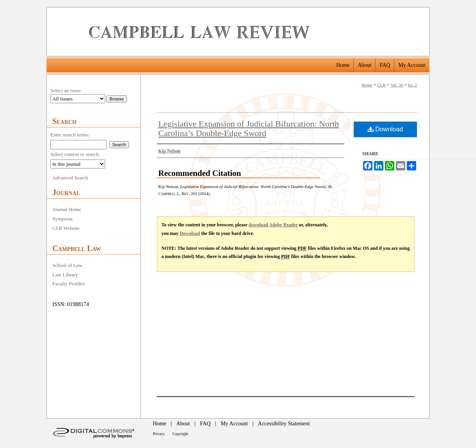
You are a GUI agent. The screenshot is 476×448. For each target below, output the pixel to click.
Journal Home (67, 209)
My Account (234, 424)
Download (386, 129)
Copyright (180, 434)
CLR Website (66, 228)
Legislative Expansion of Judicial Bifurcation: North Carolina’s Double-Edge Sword (249, 128)
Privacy (159, 434)
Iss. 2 (412, 85)
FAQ (205, 424)
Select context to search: (75, 154)
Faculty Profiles (69, 284)
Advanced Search (70, 178)
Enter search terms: (70, 135)
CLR (381, 85)
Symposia (62, 219)
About (183, 424)
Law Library (65, 275)
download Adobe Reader (273, 225)
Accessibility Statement (284, 424)
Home (367, 85)
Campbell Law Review (256, 32)
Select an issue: (66, 90)
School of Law (67, 265)
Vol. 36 (397, 85)
